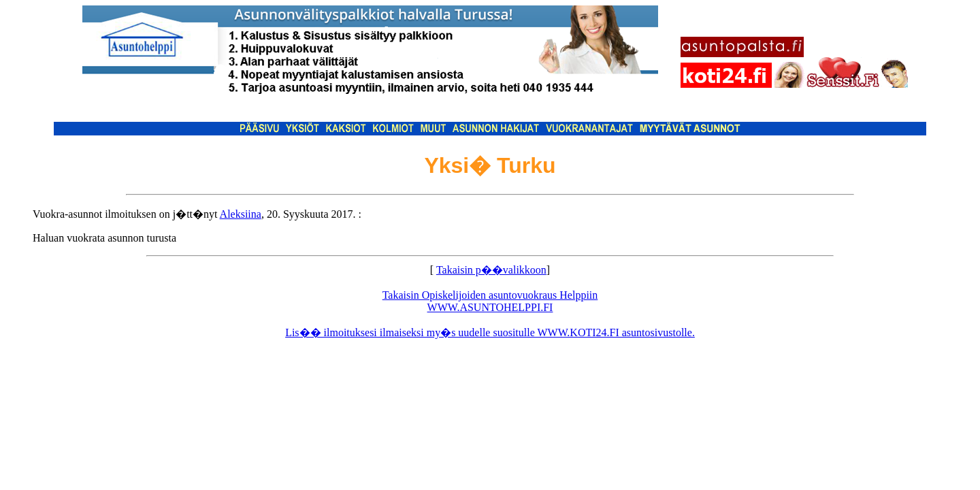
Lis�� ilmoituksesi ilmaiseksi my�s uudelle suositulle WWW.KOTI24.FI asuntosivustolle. (490, 332)
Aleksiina (241, 214)
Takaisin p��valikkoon (491, 270)
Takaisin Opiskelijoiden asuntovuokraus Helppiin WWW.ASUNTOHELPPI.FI (490, 301)
